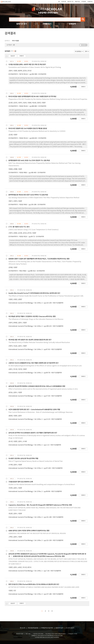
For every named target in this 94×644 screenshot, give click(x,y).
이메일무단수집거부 (47, 628)
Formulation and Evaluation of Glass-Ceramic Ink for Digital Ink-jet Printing (35, 67)
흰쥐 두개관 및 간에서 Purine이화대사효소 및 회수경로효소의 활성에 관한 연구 (34, 584)
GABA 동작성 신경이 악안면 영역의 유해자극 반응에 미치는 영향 (29, 531)
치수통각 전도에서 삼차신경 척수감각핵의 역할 (23, 459)
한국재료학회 (42, 74)
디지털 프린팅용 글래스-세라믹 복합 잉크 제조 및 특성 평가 (27, 65)
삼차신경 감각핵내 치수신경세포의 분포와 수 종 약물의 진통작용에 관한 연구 (33, 433)
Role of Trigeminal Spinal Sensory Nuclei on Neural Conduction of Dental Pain (36, 461)
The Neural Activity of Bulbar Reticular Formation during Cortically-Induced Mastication (39, 342)
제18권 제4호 (23, 205)
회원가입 (77, 2)
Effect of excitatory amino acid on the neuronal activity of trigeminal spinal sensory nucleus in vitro (43, 389)
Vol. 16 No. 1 (38, 396)
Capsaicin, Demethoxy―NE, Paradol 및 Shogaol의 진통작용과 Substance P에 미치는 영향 (40, 505)
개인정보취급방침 (33, 628)
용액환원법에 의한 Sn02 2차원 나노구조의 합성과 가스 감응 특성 (29, 161)
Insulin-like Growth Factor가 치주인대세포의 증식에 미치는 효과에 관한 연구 (34, 293)
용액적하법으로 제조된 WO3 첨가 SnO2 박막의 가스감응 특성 (28, 195)
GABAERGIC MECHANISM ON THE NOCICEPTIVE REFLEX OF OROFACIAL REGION (37, 533)
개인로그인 (70, 2)
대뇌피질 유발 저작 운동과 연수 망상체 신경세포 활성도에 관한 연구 (30, 340)
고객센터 (84, 2)
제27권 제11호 (24, 74)
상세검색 (72, 24)
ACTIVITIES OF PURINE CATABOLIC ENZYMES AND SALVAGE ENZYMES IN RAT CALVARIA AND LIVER (44, 587)
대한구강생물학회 (58, 303)
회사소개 (23, 628)
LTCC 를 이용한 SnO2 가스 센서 (19, 227)
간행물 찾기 (47, 24)
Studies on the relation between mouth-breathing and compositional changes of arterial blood (42, 485)
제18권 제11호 (24, 138)
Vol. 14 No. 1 (38, 571)
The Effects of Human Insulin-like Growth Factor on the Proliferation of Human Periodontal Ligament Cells (46, 296)
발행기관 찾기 (22, 24)
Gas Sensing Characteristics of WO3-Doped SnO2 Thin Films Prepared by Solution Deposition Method (44, 198)
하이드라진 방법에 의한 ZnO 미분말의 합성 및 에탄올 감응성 (28, 129)
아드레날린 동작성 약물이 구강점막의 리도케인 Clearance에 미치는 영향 (32, 317)
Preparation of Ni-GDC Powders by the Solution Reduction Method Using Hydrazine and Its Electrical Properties (48, 99)
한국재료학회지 (13, 74)
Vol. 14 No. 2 (38, 517)
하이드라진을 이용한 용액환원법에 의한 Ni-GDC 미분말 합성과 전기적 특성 (32, 97)
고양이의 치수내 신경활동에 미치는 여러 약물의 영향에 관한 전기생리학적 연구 (33, 363)
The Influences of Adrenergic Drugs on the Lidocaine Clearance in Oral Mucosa (36, 319)
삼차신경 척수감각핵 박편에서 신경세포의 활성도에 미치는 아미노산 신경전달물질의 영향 (37, 386)
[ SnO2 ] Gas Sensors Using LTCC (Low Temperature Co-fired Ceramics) (33, 230)
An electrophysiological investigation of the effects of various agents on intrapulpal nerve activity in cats (45, 366)
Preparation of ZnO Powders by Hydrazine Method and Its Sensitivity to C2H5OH (37, 131)
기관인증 (63, 2)
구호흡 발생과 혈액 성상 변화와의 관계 (21, 482)
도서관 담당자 (70, 628)
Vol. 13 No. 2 (38, 594)
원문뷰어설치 (59, 628)
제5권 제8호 (23, 271)
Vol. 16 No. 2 (38, 303)
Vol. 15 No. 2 (38, 468)
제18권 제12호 (24, 106)
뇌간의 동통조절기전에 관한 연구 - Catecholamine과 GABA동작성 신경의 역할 (34, 410)
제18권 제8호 (23, 173)
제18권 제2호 (23, 237)
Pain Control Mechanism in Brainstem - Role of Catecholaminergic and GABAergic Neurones (41, 412)
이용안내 (90, 2)
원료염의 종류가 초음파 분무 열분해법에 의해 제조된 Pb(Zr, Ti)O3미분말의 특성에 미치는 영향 (39, 259)
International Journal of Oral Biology (21, 303)
